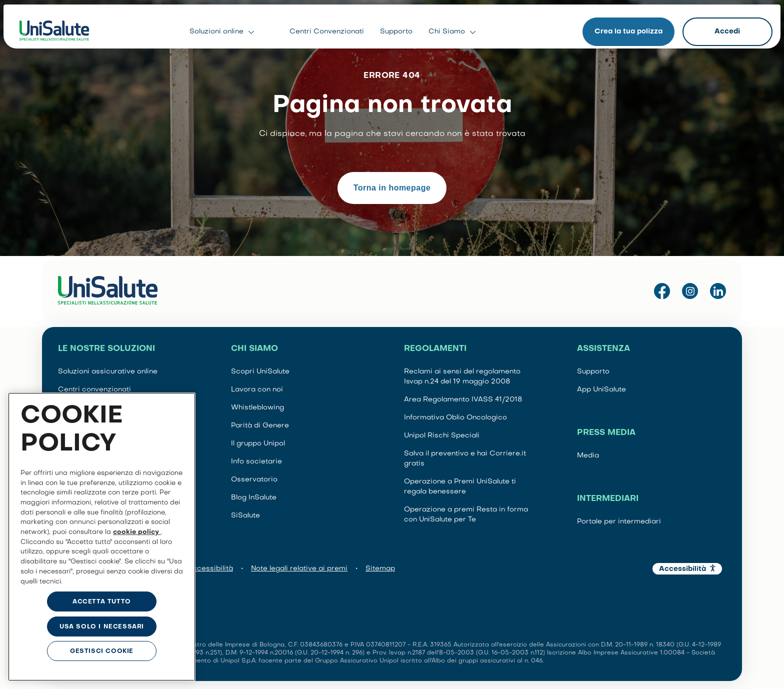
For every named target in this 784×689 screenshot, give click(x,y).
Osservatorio (254, 480)
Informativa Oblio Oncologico (455, 418)
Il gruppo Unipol (258, 444)
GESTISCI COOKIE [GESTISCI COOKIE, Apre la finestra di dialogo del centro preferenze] (102, 651)
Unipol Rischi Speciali (442, 436)
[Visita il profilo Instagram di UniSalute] (690, 292)
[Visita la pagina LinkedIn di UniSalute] (718, 292)
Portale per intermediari (619, 522)
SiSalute (245, 516)
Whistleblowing (257, 408)
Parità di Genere (260, 426)
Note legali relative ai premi (299, 569)
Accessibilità (210, 569)
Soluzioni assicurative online (108, 372)
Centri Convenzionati (327, 30)
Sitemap (380, 569)
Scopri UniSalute (260, 372)
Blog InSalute (254, 498)
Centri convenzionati (94, 390)
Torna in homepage (392, 188)
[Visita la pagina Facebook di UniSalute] (662, 292)
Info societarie (256, 462)
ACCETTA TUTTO (102, 602)
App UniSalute (601, 390)
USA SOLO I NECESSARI (102, 627)
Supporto (396, 30)
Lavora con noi (257, 390)
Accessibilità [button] (682, 569)
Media (588, 456)
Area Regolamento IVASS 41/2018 (463, 400)
